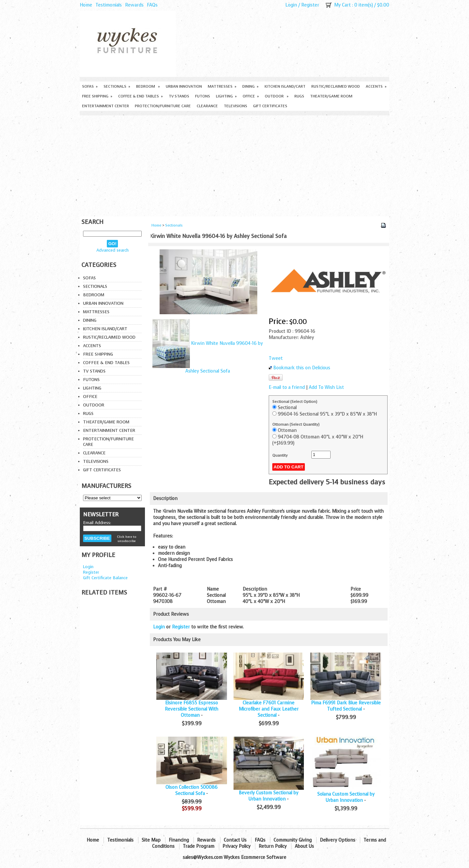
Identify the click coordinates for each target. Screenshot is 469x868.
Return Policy (273, 846)
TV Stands (179, 96)
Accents (376, 86)
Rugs (299, 96)
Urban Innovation (184, 86)
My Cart (342, 5)
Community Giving (293, 840)
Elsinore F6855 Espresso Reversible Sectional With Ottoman (192, 709)
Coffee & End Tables (141, 96)
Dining (250, 86)
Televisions (235, 106)
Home (86, 5)
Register (310, 5)
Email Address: (97, 523)
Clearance (207, 106)
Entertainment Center (106, 106)
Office (251, 96)
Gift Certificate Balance (105, 578)
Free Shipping (97, 96)
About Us (304, 846)
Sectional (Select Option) (295, 402)
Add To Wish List (326, 387)
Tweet (276, 358)
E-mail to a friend (287, 387)
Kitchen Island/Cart (285, 86)
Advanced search (113, 250)
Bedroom (148, 86)
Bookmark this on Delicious (302, 368)
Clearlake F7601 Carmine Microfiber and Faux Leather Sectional (269, 709)
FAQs (152, 5)
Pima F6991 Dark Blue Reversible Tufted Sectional (346, 706)
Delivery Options (338, 840)
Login (291, 5)
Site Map (151, 840)
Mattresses (222, 86)
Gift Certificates (270, 106)
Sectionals (117, 86)
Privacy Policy (236, 846)
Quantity (280, 455)
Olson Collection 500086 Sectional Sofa (192, 790)
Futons (203, 96)
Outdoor (277, 96)
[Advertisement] (234, 164)
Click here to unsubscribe (127, 539)
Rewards (134, 5)
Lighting (226, 96)
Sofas (90, 86)
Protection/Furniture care (163, 106)
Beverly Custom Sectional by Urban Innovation (269, 796)
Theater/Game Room (331, 96)
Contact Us (235, 840)
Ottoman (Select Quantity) (296, 424)
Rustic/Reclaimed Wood (336, 86)
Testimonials (109, 5)
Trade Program (199, 846)
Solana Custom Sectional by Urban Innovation (346, 797)
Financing (179, 840)
